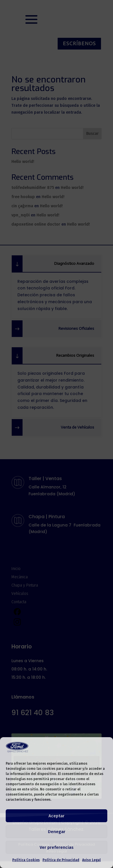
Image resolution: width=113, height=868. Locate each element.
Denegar (57, 832)
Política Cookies (26, 860)
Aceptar (56, 816)
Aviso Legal (91, 860)
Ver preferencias (57, 847)
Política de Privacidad (61, 860)
